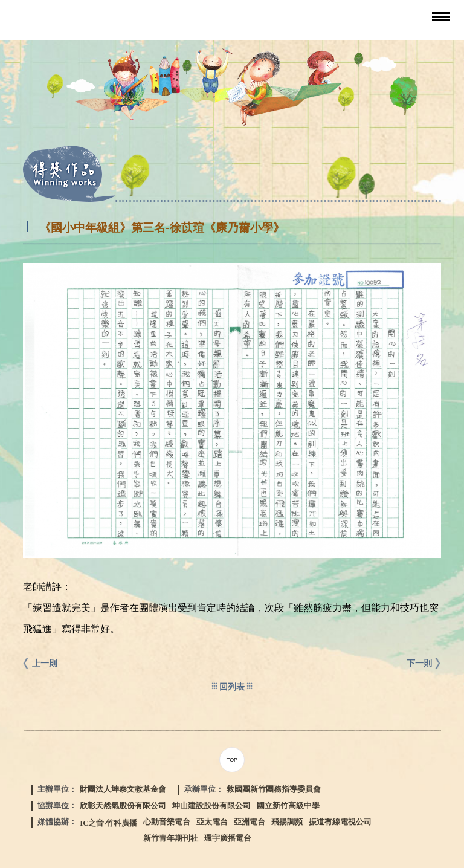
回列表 (232, 687)
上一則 (45, 663)
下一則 (419, 663)
